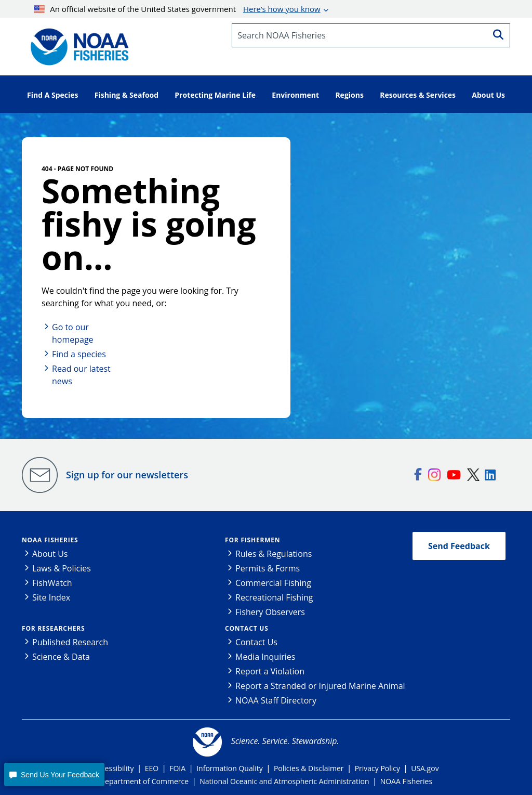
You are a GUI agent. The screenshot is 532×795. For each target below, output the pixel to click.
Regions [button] (349, 95)
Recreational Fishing (274, 597)
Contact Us (247, 628)
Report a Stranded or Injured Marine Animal (320, 686)
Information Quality (230, 768)
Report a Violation (270, 671)
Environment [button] (295, 95)
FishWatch (52, 583)
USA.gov (425, 768)
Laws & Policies (62, 568)
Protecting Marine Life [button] (215, 95)
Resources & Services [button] (418, 95)
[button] (54, 774)
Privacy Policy (377, 768)
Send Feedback (459, 546)
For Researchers (53, 628)
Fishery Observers (270, 612)
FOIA (177, 768)
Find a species (79, 354)
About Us (50, 554)
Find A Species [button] (53, 95)
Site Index (51, 597)
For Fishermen (252, 540)
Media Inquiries (265, 657)
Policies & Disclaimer (309, 768)
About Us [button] (488, 95)
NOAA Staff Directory (276, 700)
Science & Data (61, 657)
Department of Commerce (144, 781)
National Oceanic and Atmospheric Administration (284, 781)
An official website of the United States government (177, 9)
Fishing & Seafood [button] (127, 95)
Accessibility (113, 768)
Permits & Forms (268, 568)
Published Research (70, 642)
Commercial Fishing (273, 583)
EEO (152, 768)
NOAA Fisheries (50, 540)
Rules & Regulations (274, 554)
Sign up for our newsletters (127, 475)
